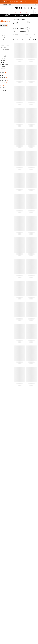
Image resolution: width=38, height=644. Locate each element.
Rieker (3, 472)
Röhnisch (21, 482)
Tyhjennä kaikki (32, 40)
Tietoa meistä (8, 531)
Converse (4, 467)
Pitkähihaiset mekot (24, 447)
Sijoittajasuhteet (30, 531)
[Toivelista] (32, 8)
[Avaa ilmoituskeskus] (28, 8)
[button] (23, 22)
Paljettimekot (22, 449)
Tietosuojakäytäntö (18, 423)
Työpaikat (21, 531)
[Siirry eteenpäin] (32, 12)
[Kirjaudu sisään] (25, 8)
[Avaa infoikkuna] (36, 2)
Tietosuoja (6, 533)
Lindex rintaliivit (23, 457)
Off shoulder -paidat (6, 441)
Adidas (3, 482)
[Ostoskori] (35, 8)
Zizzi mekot (4, 453)
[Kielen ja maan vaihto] (35, 5)
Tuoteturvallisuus (19, 535)
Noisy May (21, 472)
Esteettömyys (31, 533)
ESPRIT (21, 474)
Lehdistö (15, 531)
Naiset (3, 8)
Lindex (21, 478)
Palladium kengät (23, 443)
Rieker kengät (5, 455)
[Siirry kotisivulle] (9, 491)
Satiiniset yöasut (5, 443)
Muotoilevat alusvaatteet (25, 455)
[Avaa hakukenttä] (35, 12)
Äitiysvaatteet (5, 451)
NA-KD (21, 480)
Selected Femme (5, 480)
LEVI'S (21, 467)
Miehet (8, 8)
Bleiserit (21, 439)
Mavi (20, 463)
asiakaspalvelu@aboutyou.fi (8, 425)
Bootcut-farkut (22, 445)
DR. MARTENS (22, 476)
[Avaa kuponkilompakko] (21, 8)
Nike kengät (4, 447)
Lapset (13, 8)
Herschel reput (22, 441)
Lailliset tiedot (22, 533)
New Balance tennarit (6, 439)
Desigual (3, 469)
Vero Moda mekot (5, 449)
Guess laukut (22, 451)
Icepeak (21, 465)
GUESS (3, 476)
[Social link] (3, 496)
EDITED (3, 474)
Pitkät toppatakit (6, 445)
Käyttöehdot (14, 533)
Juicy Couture (22, 469)
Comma (3, 478)
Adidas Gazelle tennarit (24, 453)
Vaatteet (21, 20)
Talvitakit (4, 457)
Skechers (4, 463)
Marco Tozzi (4, 465)
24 (25, 20)
